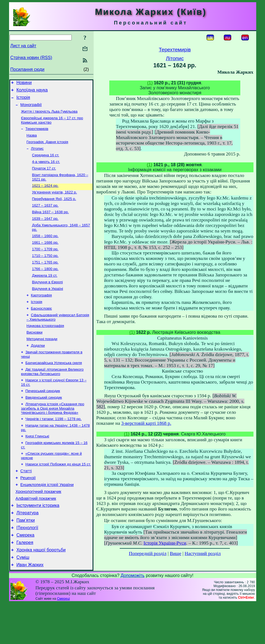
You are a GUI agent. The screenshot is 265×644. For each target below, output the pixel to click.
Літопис (37, 155)
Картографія (42, 313)
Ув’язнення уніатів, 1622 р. (55, 202)
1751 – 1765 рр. (45, 278)
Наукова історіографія (45, 346)
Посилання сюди (27, 69)
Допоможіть (132, 616)
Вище (175, 553)
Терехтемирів (37, 134)
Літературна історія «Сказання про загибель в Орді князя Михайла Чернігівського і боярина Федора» (53, 434)
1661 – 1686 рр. (45, 256)
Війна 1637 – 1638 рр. (51, 224)
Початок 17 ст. (44, 177)
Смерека (26, 572)
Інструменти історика (38, 539)
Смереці (63, 639)
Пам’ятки (26, 556)
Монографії (31, 108)
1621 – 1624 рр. (45, 195)
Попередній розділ (148, 553)
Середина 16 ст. (46, 162)
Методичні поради (42, 360)
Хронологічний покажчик (39, 524)
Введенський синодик (44, 423)
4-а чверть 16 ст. (46, 169)
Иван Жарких (30, 605)
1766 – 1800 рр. (45, 285)
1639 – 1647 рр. (45, 231)
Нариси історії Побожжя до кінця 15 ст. (58, 493)
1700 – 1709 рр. (45, 263)
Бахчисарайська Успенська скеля (54, 386)
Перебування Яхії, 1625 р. (54, 209)
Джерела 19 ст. (45, 292)
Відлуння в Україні (48, 306)
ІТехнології (27, 564)
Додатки (38, 367)
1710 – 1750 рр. (45, 270)
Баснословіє (41, 328)
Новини (24, 83)
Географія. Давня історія (48, 148)
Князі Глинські (37, 464)
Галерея (25, 581)
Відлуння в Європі (48, 299)
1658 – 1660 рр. (45, 249)
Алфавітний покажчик (36, 532)
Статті (26, 501)
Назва (32, 141)
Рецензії (28, 509)
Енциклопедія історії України (47, 516)
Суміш (23, 597)
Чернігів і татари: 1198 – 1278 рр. (54, 445)
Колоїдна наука (32, 92)
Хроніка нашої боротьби (41, 589)
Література (28, 548)
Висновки (35, 353)
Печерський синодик (43, 416)
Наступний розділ (203, 553)
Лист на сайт (23, 46)
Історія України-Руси (165, 543)
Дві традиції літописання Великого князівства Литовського (52, 395)
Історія (23, 100)
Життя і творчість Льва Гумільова (49, 115)
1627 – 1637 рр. (45, 216)
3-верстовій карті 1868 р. (146, 423)
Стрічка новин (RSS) (31, 58)
